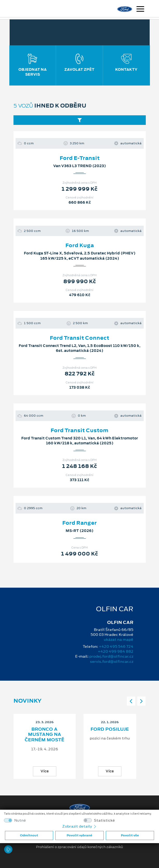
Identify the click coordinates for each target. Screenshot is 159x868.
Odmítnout (29, 835)
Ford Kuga (80, 245)
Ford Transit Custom (79, 430)
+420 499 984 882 (116, 651)
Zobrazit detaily (80, 826)
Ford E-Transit (80, 158)
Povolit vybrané (79, 835)
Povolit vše (130, 835)
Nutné (20, 820)
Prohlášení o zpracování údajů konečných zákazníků (79, 847)
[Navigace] (140, 10)
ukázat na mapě (119, 639)
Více (45, 771)
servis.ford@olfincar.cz (112, 661)
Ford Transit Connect (79, 338)
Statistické (104, 820)
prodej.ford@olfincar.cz (111, 656)
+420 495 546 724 (116, 646)
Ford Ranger (79, 523)
